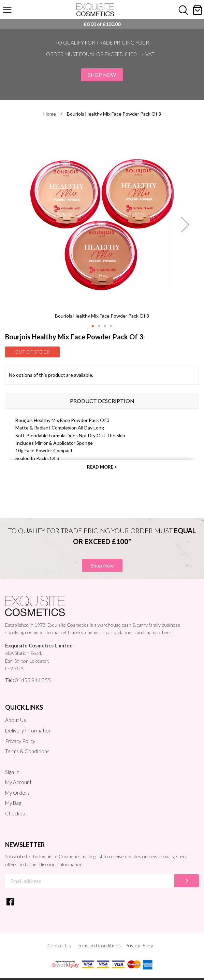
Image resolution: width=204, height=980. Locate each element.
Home (50, 114)
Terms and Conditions (98, 945)
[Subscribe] (187, 881)
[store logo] (95, 10)
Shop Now (102, 75)
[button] (185, 224)
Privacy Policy (20, 741)
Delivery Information (28, 730)
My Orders (17, 793)
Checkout (16, 813)
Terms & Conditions (27, 751)
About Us (16, 720)
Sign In (12, 772)
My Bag (13, 803)
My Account (18, 782)
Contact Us (59, 945)
